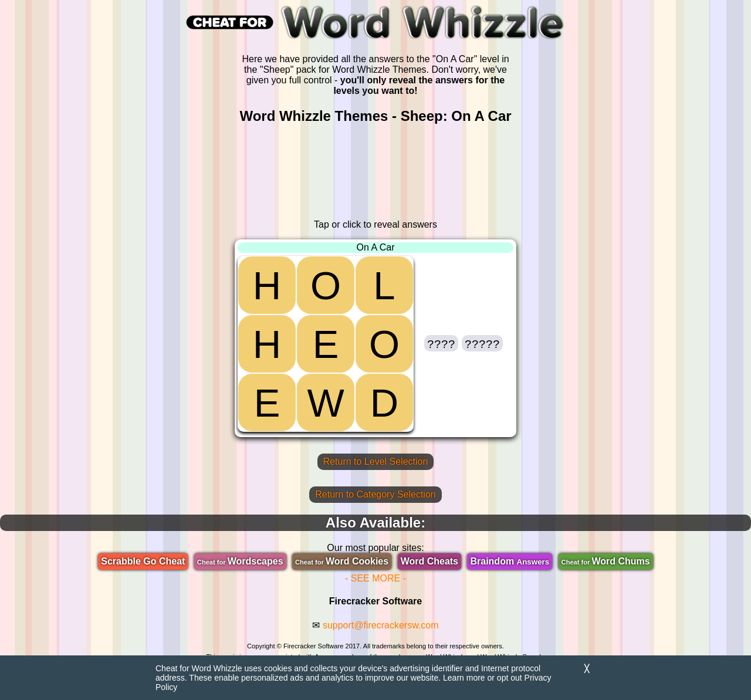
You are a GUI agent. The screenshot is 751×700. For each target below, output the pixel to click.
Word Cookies (342, 561)
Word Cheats (429, 561)
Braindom (510, 561)
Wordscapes (240, 561)
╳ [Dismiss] (587, 669)
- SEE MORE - (375, 578)
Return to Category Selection (375, 494)
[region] (375, 172)
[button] (441, 343)
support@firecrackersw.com (381, 625)
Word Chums (606, 561)
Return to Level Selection (376, 461)
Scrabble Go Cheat (143, 561)
